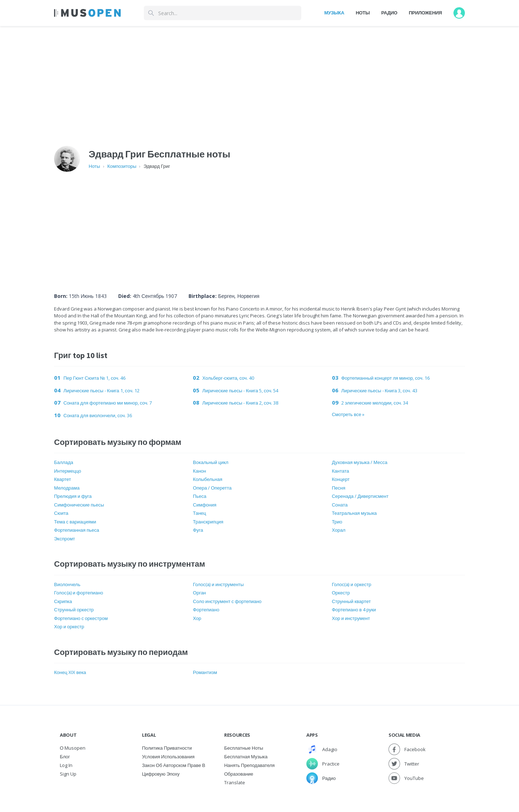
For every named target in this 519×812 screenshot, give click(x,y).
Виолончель (67, 584)
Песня (339, 488)
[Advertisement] (277, 224)
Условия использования (168, 757)
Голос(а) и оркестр (352, 584)
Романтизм (205, 672)
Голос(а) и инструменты (218, 584)
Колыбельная (207, 479)
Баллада (64, 462)
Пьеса (199, 496)
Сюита (61, 513)
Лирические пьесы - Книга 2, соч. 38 (240, 403)
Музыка (334, 13)
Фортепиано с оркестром (81, 618)
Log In (66, 765)
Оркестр (341, 593)
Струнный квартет (351, 601)
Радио (389, 13)
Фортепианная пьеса (77, 530)
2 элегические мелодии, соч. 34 (375, 403)
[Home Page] (87, 13)
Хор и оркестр (69, 626)
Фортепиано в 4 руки (354, 610)
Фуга (198, 530)
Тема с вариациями (75, 522)
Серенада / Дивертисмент (360, 496)
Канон (199, 471)
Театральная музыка (354, 513)
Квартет (63, 479)
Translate (235, 782)
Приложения (425, 13)
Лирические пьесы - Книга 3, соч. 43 (379, 391)
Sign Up (68, 774)
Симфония (205, 505)
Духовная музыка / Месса (360, 462)
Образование (239, 774)
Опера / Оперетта (212, 488)
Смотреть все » (348, 414)
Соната (340, 505)
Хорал (339, 530)
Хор (197, 618)
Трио (337, 522)
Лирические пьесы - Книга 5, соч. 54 (240, 391)
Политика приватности (167, 748)
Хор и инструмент (351, 618)
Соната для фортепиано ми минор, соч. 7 (108, 403)
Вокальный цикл (210, 462)
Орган (199, 593)
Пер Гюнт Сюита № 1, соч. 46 (94, 378)
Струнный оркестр (74, 610)
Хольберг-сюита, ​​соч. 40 (228, 378)
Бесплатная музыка (246, 757)
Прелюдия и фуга (73, 496)
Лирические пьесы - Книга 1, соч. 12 (101, 391)
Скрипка (63, 601)
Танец (199, 513)
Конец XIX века (70, 672)
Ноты (363, 13)
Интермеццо (68, 471)
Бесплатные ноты (244, 748)
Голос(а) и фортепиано (79, 593)
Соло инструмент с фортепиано (227, 601)
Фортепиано (206, 610)
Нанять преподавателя (249, 765)
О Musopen (73, 748)
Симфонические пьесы (79, 505)
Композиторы (122, 166)
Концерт (341, 479)
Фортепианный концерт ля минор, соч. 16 (385, 378)
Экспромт (65, 539)
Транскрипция (208, 522)
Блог (65, 757)
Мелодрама (67, 488)
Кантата (341, 471)
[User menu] (459, 13)
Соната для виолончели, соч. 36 (98, 415)
